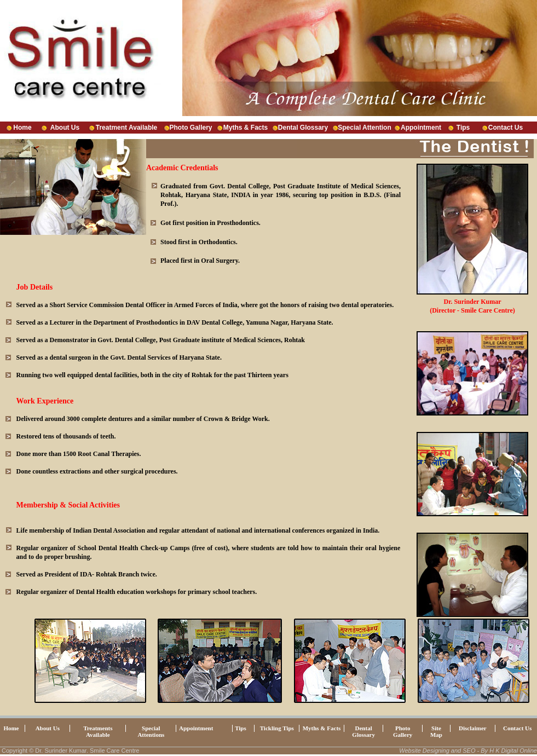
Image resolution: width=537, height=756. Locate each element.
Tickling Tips (277, 728)
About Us (65, 128)
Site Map (436, 731)
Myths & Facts (246, 128)
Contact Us (506, 128)
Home (22, 128)
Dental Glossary (303, 128)
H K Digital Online (513, 751)
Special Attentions (151, 731)
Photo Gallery (190, 128)
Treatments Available (98, 731)
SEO (469, 751)
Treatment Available (127, 128)
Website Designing (424, 751)
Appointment (421, 128)
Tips (463, 128)
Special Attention (365, 128)
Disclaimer (473, 728)
